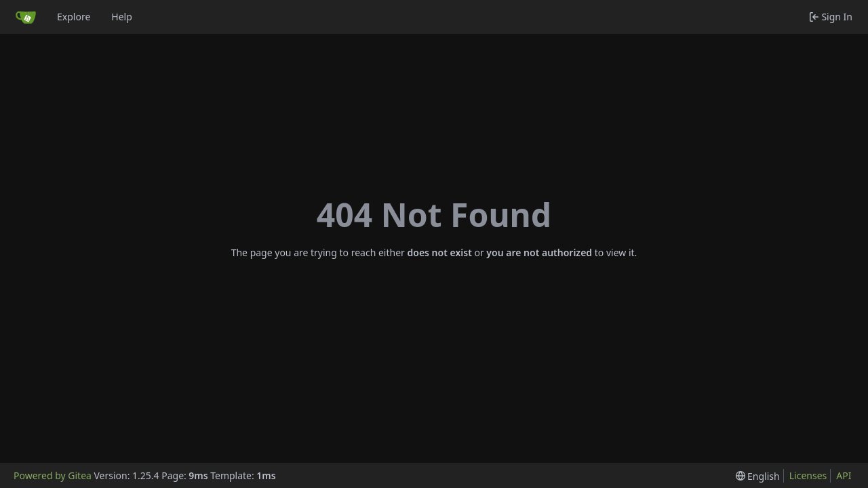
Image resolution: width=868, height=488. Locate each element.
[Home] (26, 17)
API (844, 475)
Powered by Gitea (53, 475)
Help (122, 17)
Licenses (808, 475)
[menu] (758, 476)
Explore (74, 17)
